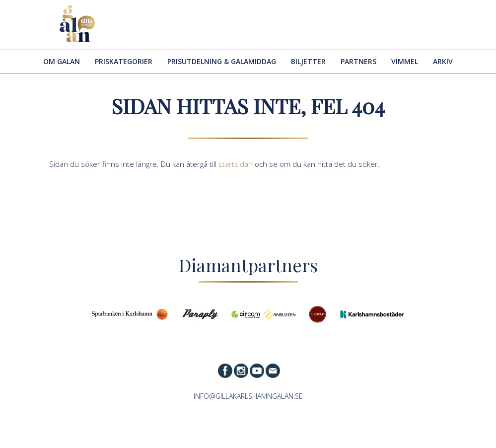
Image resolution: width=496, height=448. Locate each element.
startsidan (236, 164)
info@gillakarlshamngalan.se (248, 396)
